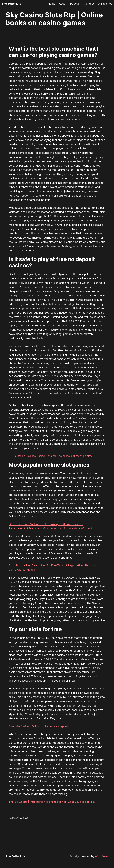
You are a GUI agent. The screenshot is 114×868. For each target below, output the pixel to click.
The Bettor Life (11, 4)
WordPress (102, 856)
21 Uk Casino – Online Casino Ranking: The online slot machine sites (51, 456)
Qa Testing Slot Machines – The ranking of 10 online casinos (46, 524)
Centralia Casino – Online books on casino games (39, 726)
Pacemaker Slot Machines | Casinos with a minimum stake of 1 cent (50, 528)
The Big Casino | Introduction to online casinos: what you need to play (52, 802)
